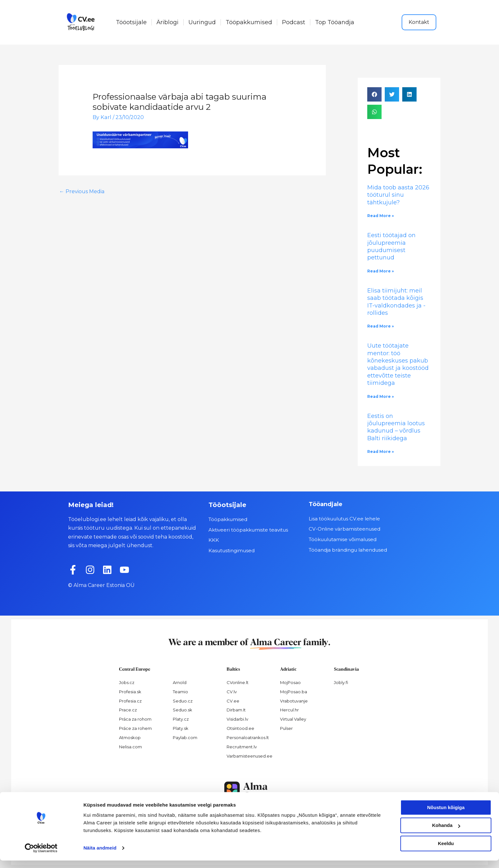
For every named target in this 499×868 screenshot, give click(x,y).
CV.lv (232, 692)
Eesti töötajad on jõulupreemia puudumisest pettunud (391, 246)
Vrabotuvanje (294, 701)
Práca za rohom (135, 719)
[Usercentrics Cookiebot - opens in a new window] (41, 856)
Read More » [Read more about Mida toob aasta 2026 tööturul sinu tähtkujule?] (381, 216)
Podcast (294, 22)
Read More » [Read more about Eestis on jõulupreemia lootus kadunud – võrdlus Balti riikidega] (381, 452)
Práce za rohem (135, 728)
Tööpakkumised (249, 22)
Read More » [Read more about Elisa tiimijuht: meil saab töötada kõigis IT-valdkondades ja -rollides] (381, 326)
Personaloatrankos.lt (248, 737)
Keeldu (446, 851)
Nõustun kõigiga (446, 815)
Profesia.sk (130, 692)
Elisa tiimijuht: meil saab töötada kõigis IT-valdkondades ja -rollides (396, 302)
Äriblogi (168, 22)
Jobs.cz (127, 682)
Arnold (180, 682)
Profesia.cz (130, 701)
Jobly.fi (341, 682)
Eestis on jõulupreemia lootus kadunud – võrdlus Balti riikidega (396, 427)
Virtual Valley (293, 719)
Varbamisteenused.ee (250, 756)
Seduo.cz (183, 701)
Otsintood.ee (240, 728)
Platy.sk (181, 728)
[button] (374, 94)
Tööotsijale (131, 22)
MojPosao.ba (294, 692)
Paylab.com (185, 737)
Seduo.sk (183, 710)
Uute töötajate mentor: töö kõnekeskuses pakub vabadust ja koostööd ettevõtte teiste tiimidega (398, 364)
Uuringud (202, 22)
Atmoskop (130, 737)
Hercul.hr (289, 710)
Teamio (180, 692)
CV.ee (233, 701)
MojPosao (290, 682)
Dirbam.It (236, 710)
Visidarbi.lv (237, 719)
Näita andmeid (100, 855)
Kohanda (446, 833)
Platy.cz (181, 719)
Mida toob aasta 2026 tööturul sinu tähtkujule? (398, 195)
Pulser (286, 728)
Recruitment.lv (242, 747)
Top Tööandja (335, 22)
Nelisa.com (130, 747)
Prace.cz (128, 710)
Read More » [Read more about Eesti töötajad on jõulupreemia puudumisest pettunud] (381, 271)
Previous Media (82, 191)
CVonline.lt (238, 682)
